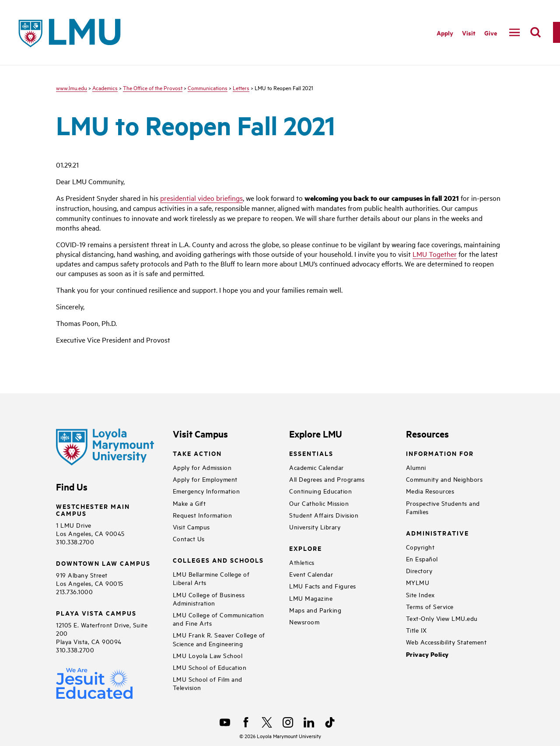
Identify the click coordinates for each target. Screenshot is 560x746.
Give (491, 33)
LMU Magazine (311, 598)
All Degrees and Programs (327, 479)
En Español (422, 559)
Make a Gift (189, 503)
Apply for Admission (202, 467)
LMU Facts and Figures (323, 586)
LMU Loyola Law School (208, 655)
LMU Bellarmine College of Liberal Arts (211, 578)
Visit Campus (191, 527)
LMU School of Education (210, 667)
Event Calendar (311, 574)
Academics (105, 88)
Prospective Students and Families (443, 507)
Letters (241, 88)
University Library (315, 527)
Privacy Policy (427, 654)
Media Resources (430, 491)
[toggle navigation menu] (514, 32)
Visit (469, 33)
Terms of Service (430, 606)
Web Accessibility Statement (446, 642)
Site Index (420, 594)
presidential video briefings (201, 198)
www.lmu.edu (72, 88)
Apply (445, 33)
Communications (208, 88)
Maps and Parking (315, 610)
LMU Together (435, 254)
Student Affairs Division (324, 515)
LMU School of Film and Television (208, 683)
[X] (267, 722)
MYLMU (418, 582)
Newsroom (304, 622)
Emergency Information (206, 491)
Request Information (203, 515)
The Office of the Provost (153, 88)
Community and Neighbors (444, 479)
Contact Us (189, 538)
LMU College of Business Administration (209, 599)
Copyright (420, 547)
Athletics (302, 562)
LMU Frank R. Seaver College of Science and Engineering (219, 639)
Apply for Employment (205, 479)
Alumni (416, 467)
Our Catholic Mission (319, 503)
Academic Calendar (317, 467)
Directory (419, 570)
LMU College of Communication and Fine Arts (219, 619)
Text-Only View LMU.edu (442, 618)
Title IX (416, 630)
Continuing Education (320, 491)
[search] (535, 32)
